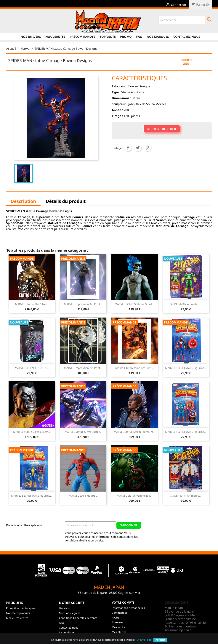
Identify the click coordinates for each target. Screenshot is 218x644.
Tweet (138, 148)
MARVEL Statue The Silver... (32, 304)
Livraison (65, 608)
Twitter (20, 25)
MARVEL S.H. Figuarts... (83, 496)
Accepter (160, 640)
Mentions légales (70, 613)
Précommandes (82, 37)
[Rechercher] (182, 20)
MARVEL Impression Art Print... (83, 304)
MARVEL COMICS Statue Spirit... (134, 304)
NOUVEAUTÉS (55, 37)
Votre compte (123, 602)
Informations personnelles (128, 608)
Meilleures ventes (17, 618)
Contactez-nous (187, 37)
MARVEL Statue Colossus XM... (32, 432)
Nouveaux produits (18, 613)
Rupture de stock (162, 129)
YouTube (27, 25)
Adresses (117, 622)
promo (126, 37)
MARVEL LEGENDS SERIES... (32, 368)
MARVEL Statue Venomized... (135, 496)
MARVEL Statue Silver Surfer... (83, 432)
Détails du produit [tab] (66, 201)
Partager (128, 148)
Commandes (120, 613)
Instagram (34, 25)
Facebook (12, 25)
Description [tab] (23, 201)
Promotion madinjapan (20, 608)
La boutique (66, 632)
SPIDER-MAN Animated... (186, 304)
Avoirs (116, 617)
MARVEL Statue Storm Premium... (134, 432)
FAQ (139, 37)
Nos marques (158, 37)
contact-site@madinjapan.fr (180, 628)
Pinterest (147, 148)
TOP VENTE (108, 37)
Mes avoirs (118, 627)
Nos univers (31, 37)
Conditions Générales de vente (78, 618)
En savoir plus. (144, 640)
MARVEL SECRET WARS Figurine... (186, 368)
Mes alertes (119, 632)
